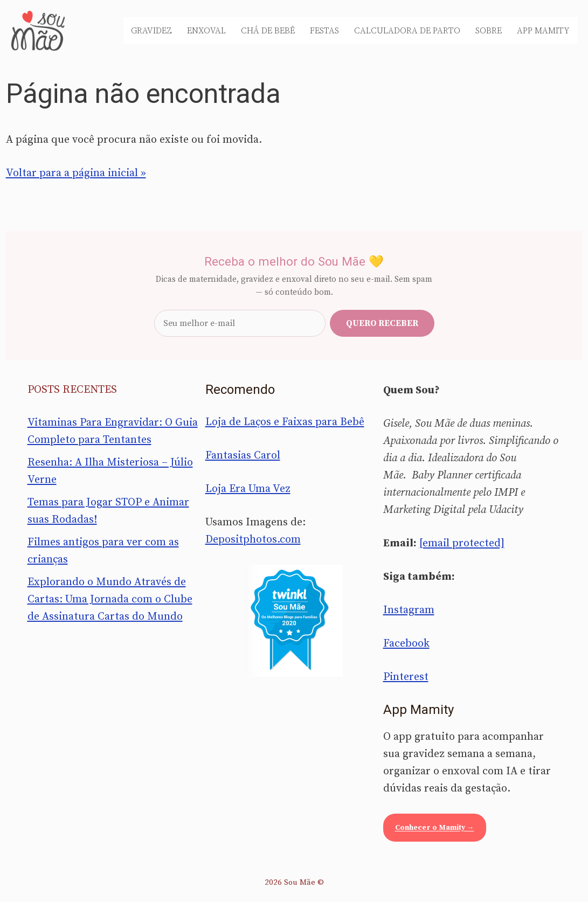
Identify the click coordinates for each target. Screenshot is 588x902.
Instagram (409, 610)
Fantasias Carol (243, 456)
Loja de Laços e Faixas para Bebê (285, 422)
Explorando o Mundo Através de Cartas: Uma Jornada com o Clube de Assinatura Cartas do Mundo (110, 599)
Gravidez (151, 31)
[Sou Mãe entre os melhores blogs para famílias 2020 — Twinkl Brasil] (294, 621)
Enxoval (206, 31)
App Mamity (543, 31)
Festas (324, 31)
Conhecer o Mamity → (435, 828)
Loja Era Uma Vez (248, 489)
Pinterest (406, 677)
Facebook (406, 644)
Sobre (489, 31)
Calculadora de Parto (407, 31)
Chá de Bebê (268, 31)
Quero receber (382, 323)
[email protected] (462, 543)
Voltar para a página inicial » (76, 173)
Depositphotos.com (253, 540)
